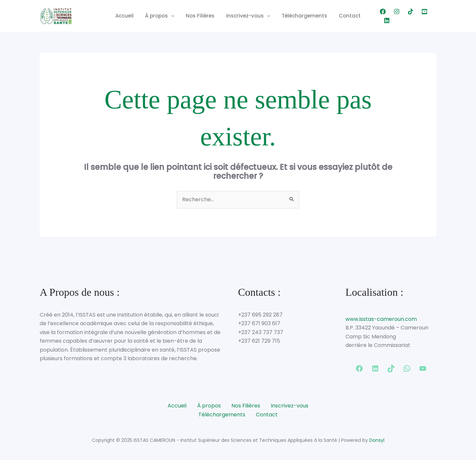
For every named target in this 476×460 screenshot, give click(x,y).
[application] (174, 16)
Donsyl (377, 440)
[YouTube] (419, 16)
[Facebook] (378, 16)
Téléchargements (302, 16)
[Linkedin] (433, 16)
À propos (162, 16)
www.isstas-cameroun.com (381, 319)
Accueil (129, 16)
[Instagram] (392, 16)
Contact (346, 16)
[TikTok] (406, 16)
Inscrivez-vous (247, 16)
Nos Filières (201, 16)
